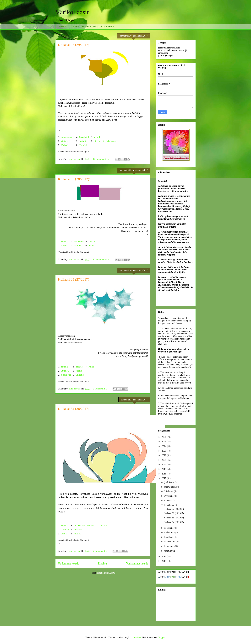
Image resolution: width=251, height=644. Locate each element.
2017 (164, 478)
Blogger (161, 637)
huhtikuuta (169, 537)
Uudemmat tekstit (68, 564)
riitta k (65, 141)
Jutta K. (83, 141)
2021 (164, 460)
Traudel (83, 145)
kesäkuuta (169, 528)
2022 (164, 455)
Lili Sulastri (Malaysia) (105, 141)
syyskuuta (169, 496)
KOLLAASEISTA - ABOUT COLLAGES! (94, 27)
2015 (164, 561)
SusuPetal (84, 137)
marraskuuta (170, 487)
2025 (164, 442)
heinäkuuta (170, 505)
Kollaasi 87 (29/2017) (74, 45)
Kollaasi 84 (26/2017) (74, 409)
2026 (164, 437)
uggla (91, 245)
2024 (164, 446)
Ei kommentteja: (101, 159)
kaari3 (97, 137)
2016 (164, 556)
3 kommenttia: (101, 389)
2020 (164, 465)
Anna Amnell (68, 137)
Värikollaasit (72, 12)
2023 (164, 451)
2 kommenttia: (101, 551)
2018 (164, 474)
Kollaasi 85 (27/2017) (74, 279)
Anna (91, 367)
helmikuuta (170, 546)
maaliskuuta (170, 542)
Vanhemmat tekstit (137, 564)
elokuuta (169, 501)
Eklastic (65, 145)
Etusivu (63, 27)
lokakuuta (169, 491)
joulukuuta (169, 482)
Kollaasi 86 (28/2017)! (74, 179)
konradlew (136, 637)
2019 (164, 469)
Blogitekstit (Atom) (106, 573)
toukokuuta (170, 532)
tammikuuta (170, 551)
